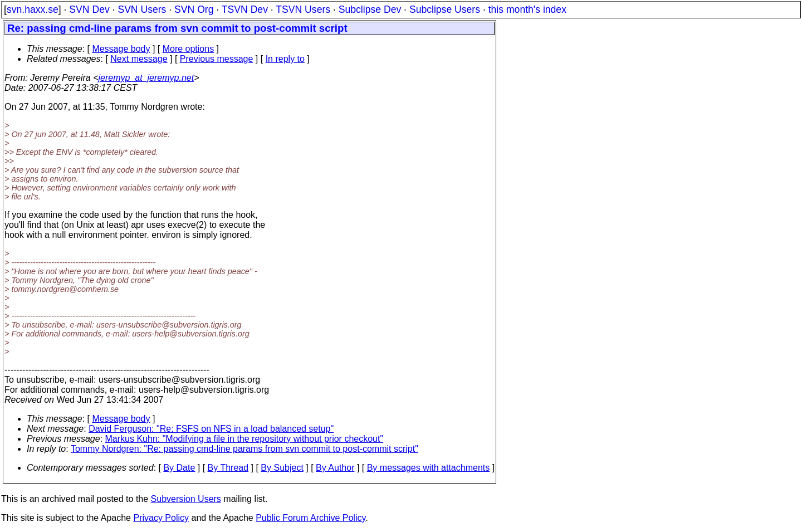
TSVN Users (303, 9)
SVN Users (142, 9)
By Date (179, 468)
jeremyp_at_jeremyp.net (146, 78)
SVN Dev (89, 9)
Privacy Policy (161, 518)
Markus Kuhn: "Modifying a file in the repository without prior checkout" (244, 439)
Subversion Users (186, 499)
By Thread (228, 468)
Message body (121, 49)
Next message (139, 59)
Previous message (217, 59)
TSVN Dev (245, 9)
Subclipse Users (445, 9)
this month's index (527, 9)
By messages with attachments (429, 468)
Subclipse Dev (370, 9)
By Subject (282, 468)
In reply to (285, 59)
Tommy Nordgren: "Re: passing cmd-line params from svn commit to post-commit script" (244, 449)
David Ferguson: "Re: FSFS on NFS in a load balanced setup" (211, 429)
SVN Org (194, 9)
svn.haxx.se (33, 9)
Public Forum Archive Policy (310, 518)
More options (189, 49)
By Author (335, 468)
